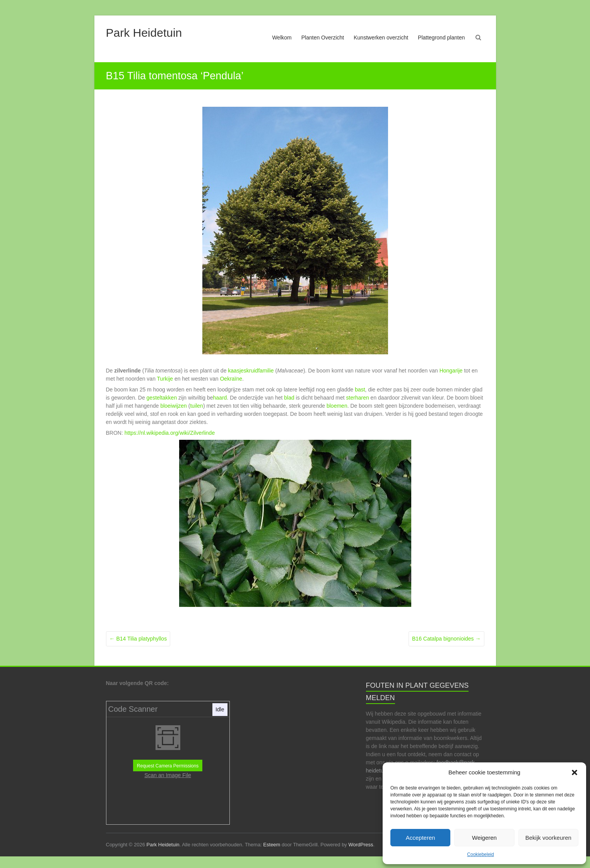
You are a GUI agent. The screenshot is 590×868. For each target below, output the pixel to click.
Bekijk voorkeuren (548, 838)
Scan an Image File (168, 775)
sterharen (358, 398)
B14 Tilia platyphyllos (138, 639)
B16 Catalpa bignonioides (446, 639)
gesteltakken (162, 398)
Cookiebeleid (480, 854)
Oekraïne (231, 379)
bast (360, 390)
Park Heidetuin (144, 33)
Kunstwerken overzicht (381, 38)
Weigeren (484, 838)
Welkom (282, 38)
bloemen (337, 406)
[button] (575, 772)
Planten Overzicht (323, 38)
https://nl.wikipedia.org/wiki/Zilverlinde (170, 433)
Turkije (165, 379)
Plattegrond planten (441, 38)
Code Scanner (133, 709)
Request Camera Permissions (168, 766)
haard (220, 398)
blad (289, 398)
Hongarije (451, 371)
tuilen (196, 406)
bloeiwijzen (173, 406)
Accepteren (421, 838)
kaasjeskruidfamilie (251, 371)
